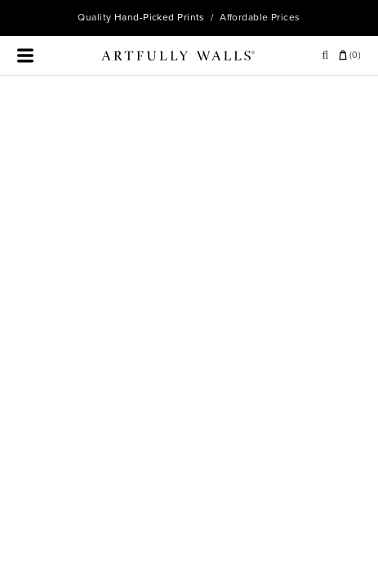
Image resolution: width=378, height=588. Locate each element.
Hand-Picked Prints (160, 17)
